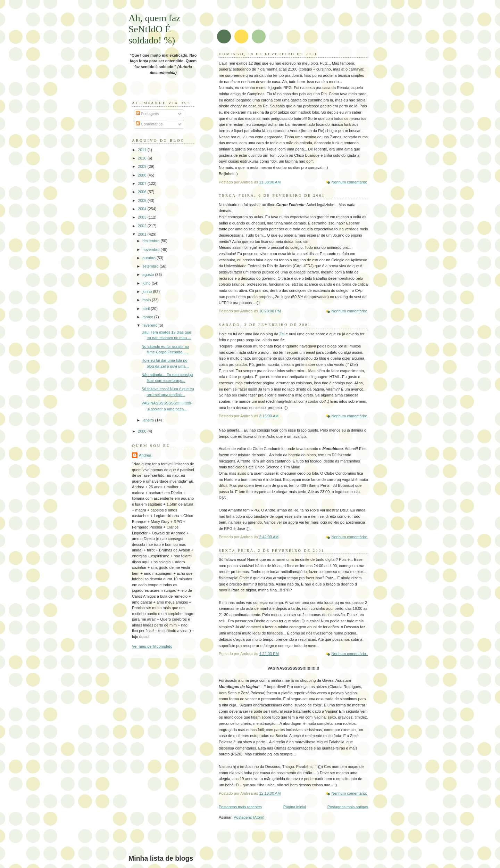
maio (147, 300)
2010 (143, 158)
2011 (143, 150)
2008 (143, 175)
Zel (282, 334)
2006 (143, 192)
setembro (151, 266)
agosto (149, 275)
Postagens (147, 114)
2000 (143, 431)
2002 (143, 226)
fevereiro (150, 325)
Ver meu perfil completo (152, 646)
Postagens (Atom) (249, 817)
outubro (149, 258)
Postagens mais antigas (348, 807)
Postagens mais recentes (240, 807)
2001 (143, 234)
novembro (151, 249)
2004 (143, 209)
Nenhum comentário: (350, 182)
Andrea (145, 455)
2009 (143, 166)
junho (148, 292)
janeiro (149, 420)
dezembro (151, 241)
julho (147, 283)
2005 (143, 200)
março (148, 317)
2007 (143, 183)
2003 (143, 217)
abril (147, 309)
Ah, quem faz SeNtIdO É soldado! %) (155, 29)
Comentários (149, 124)
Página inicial (295, 807)
